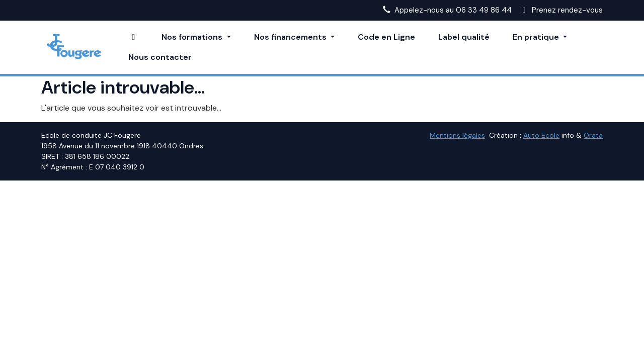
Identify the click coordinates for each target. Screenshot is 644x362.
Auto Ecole (541, 135)
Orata (593, 135)
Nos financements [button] (291, 37)
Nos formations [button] (193, 37)
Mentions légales (457, 135)
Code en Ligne (386, 37)
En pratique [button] (537, 37)
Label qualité (464, 37)
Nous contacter (160, 57)
